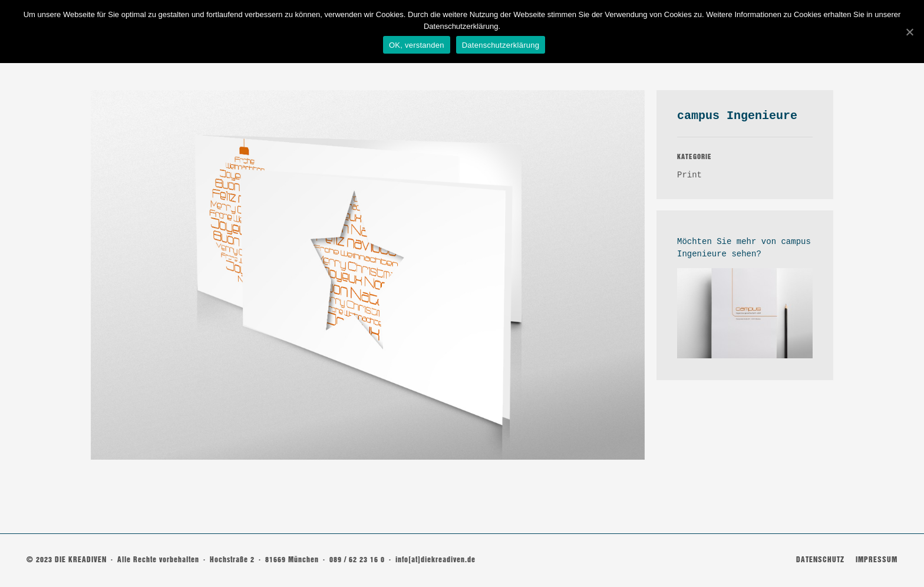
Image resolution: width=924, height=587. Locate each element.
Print (689, 175)
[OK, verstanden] (909, 31)
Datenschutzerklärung (501, 45)
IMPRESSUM (877, 560)
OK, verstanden (417, 45)
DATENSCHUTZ (820, 560)
